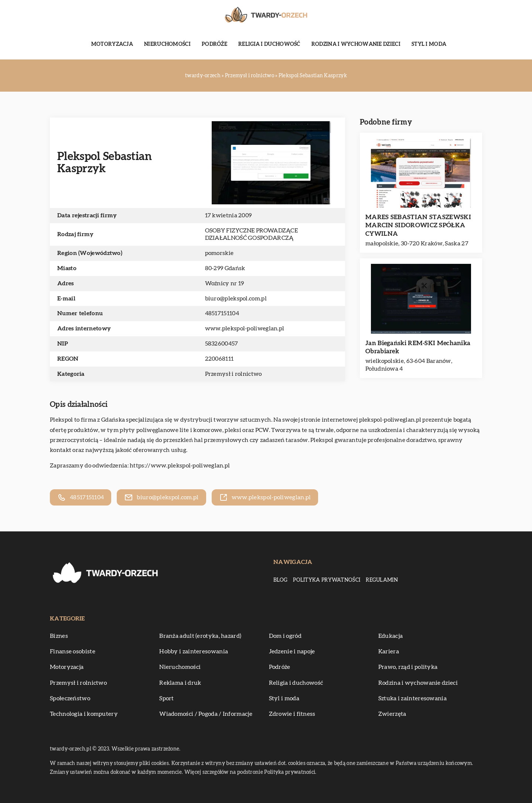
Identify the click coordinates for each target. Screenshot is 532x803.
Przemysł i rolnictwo (233, 374)
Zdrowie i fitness (292, 714)
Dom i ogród (285, 636)
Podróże (214, 44)
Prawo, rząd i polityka (408, 667)
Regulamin (382, 580)
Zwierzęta (392, 714)
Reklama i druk (180, 683)
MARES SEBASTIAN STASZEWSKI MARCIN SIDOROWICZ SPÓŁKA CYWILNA (418, 225)
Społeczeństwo (70, 698)
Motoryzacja (112, 44)
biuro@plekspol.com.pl (236, 299)
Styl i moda (429, 44)
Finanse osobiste (73, 651)
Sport (167, 698)
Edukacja (391, 636)
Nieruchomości (167, 44)
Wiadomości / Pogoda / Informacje (206, 714)
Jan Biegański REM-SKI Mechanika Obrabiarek (418, 347)
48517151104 (222, 313)
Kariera (389, 651)
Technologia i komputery (84, 714)
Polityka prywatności (327, 580)
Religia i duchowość (269, 44)
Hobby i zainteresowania (194, 651)
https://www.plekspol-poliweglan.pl (180, 466)
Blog (280, 580)
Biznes (59, 636)
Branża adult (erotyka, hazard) (200, 636)
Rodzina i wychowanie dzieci (356, 44)
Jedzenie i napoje (292, 651)
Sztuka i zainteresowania (412, 698)
